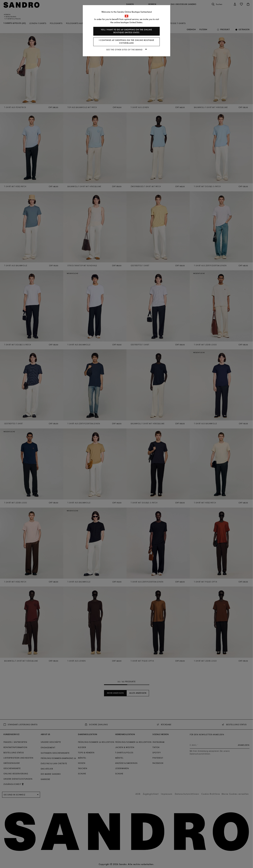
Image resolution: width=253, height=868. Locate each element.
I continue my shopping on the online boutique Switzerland (127, 42)
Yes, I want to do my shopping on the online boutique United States (126, 31)
